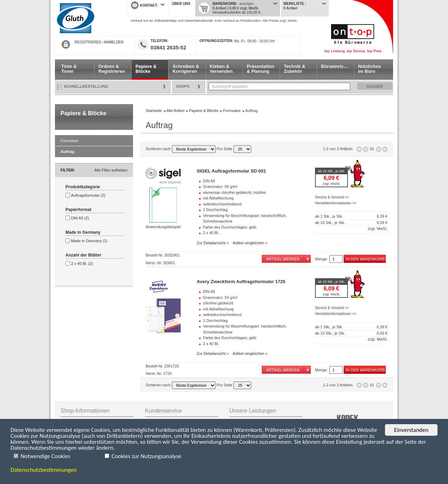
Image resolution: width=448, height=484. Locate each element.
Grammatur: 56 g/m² (220, 187)
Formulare (69, 141)
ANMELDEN (114, 42)
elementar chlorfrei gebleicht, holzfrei (234, 192)
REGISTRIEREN (88, 42)
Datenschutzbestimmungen (44, 470)
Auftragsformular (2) (88, 195)
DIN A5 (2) (80, 218)
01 (372, 149)
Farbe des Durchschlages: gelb (230, 227)
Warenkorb (224, 4)
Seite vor (379, 149)
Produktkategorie (83, 187)
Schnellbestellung (86, 86)
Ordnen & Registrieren (112, 69)
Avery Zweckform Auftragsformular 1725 (241, 282)
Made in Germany (83, 232)
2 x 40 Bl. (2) (82, 264)
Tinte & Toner (69, 69)
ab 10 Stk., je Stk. (331, 171)
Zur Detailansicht (211, 243)
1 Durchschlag (215, 210)
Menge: (321, 259)
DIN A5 (209, 181)
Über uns (181, 4)
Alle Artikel (176, 111)
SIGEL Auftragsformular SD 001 (231, 171)
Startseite (86, 18)
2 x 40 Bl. (211, 233)
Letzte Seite (385, 149)
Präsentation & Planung (261, 69)
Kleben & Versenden (221, 69)
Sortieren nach (181, 149)
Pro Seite (234, 149)
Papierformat (78, 210)
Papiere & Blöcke (146, 69)
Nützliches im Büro (369, 69)
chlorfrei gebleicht (218, 303)
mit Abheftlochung (218, 198)
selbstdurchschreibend (222, 204)
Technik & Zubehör (295, 69)
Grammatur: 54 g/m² (220, 297)
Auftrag (67, 152)
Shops (183, 86)
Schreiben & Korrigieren (186, 69)
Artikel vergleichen (248, 243)
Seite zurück (366, 149)
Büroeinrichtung (337, 66)
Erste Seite (359, 149)
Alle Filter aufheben (111, 170)
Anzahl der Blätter (83, 255)
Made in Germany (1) (89, 241)
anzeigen (247, 4)
